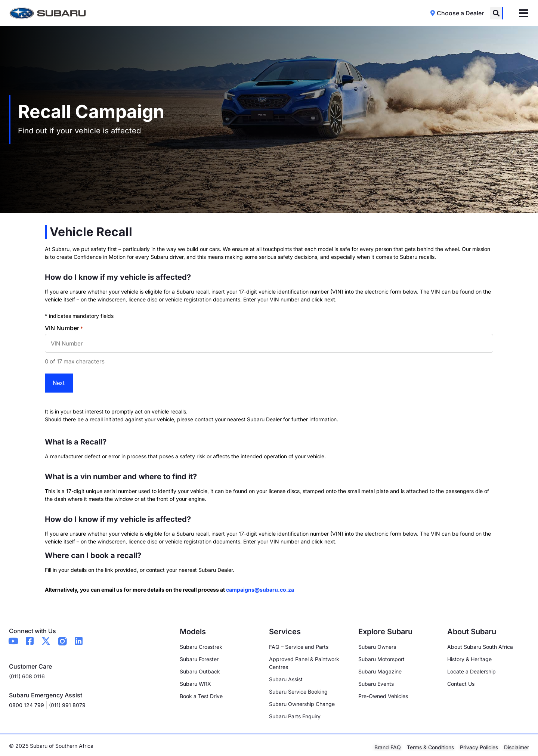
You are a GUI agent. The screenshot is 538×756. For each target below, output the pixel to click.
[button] (496, 13)
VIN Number (64, 328)
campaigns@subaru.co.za (260, 585)
